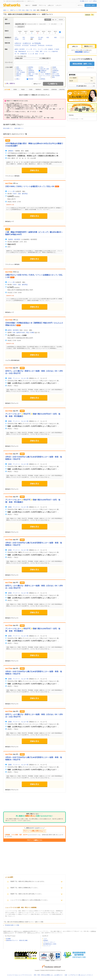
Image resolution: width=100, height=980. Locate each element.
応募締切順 (54, 89)
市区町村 (61, 20)
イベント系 (29, 49)
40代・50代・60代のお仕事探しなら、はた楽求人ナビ (48, 975)
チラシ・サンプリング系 (40, 49)
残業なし (19, 76)
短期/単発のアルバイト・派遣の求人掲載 (17, 940)
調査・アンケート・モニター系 (19, 378)
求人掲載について (84, 1)
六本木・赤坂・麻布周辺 (20, 194)
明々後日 (41, 38)
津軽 (58, 931)
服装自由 (19, 74)
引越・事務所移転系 (20, 51)
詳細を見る (35, 170)
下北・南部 (53, 931)
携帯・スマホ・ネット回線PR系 (49, 51)
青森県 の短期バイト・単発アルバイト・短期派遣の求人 (17, 931)
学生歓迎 (31, 79)
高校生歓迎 (31, 72)
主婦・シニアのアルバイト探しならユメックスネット (79, 975)
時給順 (23, 89)
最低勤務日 (46, 89)
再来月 (40, 39)
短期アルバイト (31, 933)
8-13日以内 (18, 45)
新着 (18, 67)
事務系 (11, 151)
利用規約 (46, 940)
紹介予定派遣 (56, 76)
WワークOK (56, 74)
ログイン (80, 5)
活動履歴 (34, 5)
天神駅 (32, 333)
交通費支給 (43, 71)
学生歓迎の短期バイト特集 (12, 925)
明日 (24, 38)
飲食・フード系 (40, 54)
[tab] (75, 46)
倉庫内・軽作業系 (20, 49)
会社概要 (8, 939)
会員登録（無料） (91, 5)
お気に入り (51, 5)
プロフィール (42, 5)
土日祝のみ (19, 71)
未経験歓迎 (55, 71)
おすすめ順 (7, 89)
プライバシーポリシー (49, 942)
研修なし (31, 69)
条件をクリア (37, 84)
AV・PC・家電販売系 (21, 54)
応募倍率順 (62, 89)
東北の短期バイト (8, 128)
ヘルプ (45, 939)
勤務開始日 (38, 89)
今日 (16, 38)
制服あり (55, 72)
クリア (62, 38)
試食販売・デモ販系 (53, 49)
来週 (55, 38)
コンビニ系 (31, 54)
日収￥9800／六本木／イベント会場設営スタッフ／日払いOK (30, 186)
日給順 (31, 89)
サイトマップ (47, 946)
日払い (42, 67)
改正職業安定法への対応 (50, 944)
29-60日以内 (41, 45)
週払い (18, 79)
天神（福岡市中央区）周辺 (21, 333)
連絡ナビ (28, 5)
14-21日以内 (25, 45)
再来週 (17, 39)
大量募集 (31, 76)
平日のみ (55, 69)
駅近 (54, 77)
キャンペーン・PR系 (33, 51)
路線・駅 (54, 20)
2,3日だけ (27, 43)
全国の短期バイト (19, 128)
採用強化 (43, 79)
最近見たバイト (88, 46)
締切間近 (31, 67)
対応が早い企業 (45, 69)
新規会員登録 (79, 52)
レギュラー (59, 5)
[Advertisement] (34, 804)
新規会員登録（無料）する (82, 64)
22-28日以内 (33, 45)
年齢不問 (43, 72)
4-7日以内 (36, 43)
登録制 (54, 67)
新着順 (15, 89)
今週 (47, 38)
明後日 (32, 38)
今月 (24, 39)
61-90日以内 (49, 45)
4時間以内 (31, 71)
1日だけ (18, 43)
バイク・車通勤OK (45, 74)
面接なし (19, 69)
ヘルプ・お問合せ (93, 1)
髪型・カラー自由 (33, 74)
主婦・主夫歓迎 (21, 72)
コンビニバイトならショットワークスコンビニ (19, 975)
